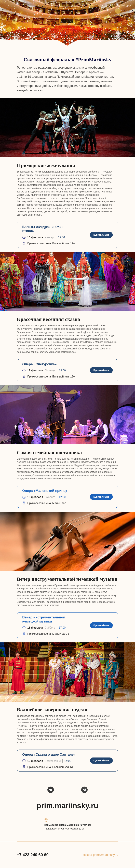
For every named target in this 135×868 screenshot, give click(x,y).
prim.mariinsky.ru (67, 806)
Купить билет (101, 235)
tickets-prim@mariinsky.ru (101, 855)
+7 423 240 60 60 (33, 855)
